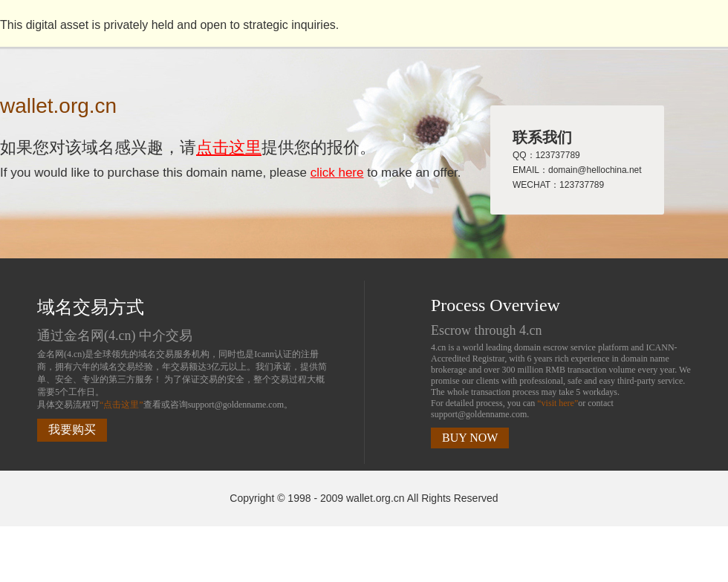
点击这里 (229, 147)
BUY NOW (470, 438)
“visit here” (558, 403)
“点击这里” (121, 405)
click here (337, 173)
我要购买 (72, 429)
